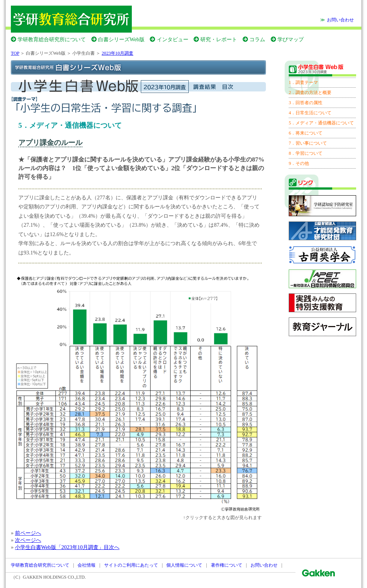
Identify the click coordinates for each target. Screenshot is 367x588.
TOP (15, 53)
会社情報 (87, 565)
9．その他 (299, 163)
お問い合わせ (340, 20)
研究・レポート (219, 39)
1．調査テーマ (303, 82)
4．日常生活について (310, 113)
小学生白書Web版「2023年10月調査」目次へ (67, 547)
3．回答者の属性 (306, 103)
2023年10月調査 (118, 53)
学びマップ (291, 39)
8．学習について (306, 153)
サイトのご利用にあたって (131, 565)
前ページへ (28, 533)
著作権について (227, 565)
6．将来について (306, 133)
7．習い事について (308, 143)
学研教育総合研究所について (52, 39)
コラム (257, 39)
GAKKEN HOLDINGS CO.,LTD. (54, 577)
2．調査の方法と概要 (310, 93)
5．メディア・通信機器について (321, 123)
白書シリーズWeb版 (121, 39)
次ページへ (28, 540)
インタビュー (173, 39)
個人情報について (184, 565)
